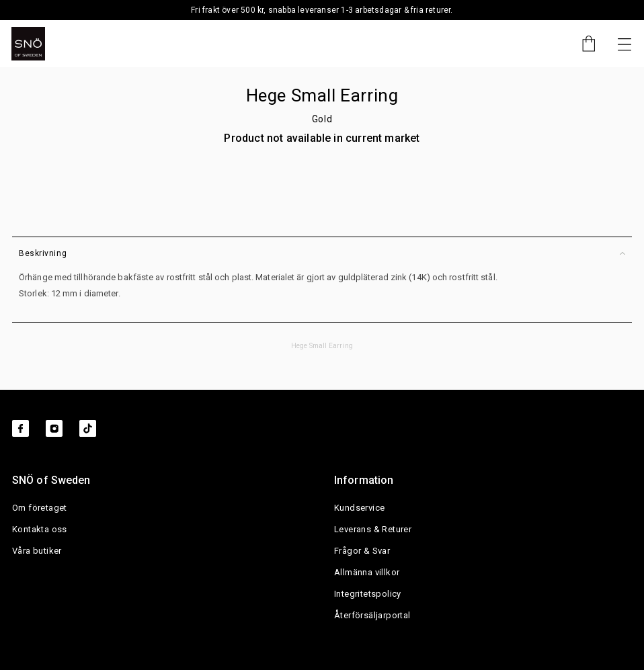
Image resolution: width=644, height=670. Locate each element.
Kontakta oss (40, 529)
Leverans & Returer (373, 529)
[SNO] (28, 44)
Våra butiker (37, 551)
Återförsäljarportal (372, 615)
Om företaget (40, 508)
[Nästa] (625, 44)
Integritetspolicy (368, 594)
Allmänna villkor (367, 572)
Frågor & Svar (362, 551)
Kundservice (359, 508)
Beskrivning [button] (322, 254)
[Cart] (582, 44)
